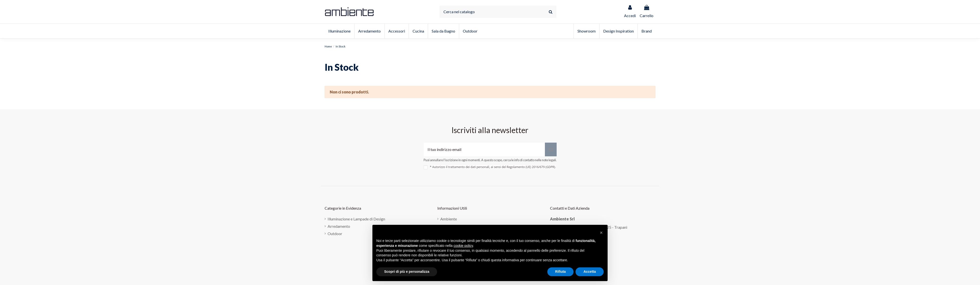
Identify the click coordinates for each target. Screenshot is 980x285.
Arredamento (339, 226)
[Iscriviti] (551, 149)
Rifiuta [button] (561, 272)
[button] (601, 233)
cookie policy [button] (463, 246)
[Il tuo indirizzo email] (484, 149)
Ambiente (449, 219)
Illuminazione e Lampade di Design (356, 219)
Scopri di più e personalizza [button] (407, 272)
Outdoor (335, 234)
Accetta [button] (590, 272)
